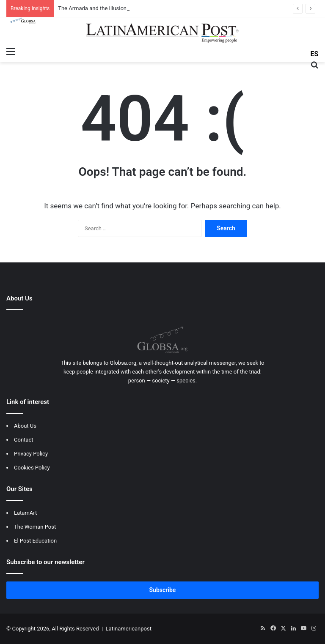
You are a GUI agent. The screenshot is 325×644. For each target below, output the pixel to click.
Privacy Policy (31, 454)
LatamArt (25, 513)
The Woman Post (35, 527)
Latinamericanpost (129, 629)
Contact (23, 440)
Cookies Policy (32, 468)
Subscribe (163, 590)
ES (315, 54)
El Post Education (35, 541)
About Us (25, 426)
